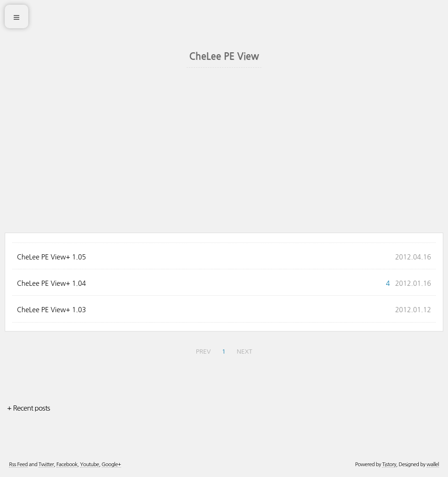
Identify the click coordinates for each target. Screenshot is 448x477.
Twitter (46, 465)
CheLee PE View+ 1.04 (52, 283)
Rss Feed (18, 465)
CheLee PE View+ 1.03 (52, 310)
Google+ (111, 465)
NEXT (245, 352)
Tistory (389, 465)
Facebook (67, 465)
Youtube (90, 465)
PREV (204, 352)
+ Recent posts (29, 408)
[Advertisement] (224, 162)
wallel (432, 465)
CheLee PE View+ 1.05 (52, 257)
